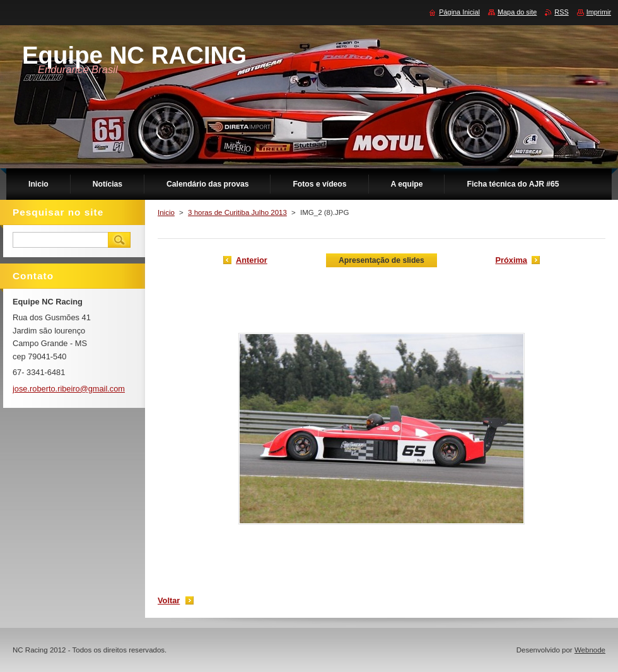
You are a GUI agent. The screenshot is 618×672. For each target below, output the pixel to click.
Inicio (166, 212)
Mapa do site (517, 12)
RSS (561, 12)
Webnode (590, 650)
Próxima (511, 260)
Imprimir (599, 12)
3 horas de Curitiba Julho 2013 (237, 212)
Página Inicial (459, 12)
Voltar (169, 600)
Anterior (252, 260)
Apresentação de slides (382, 260)
